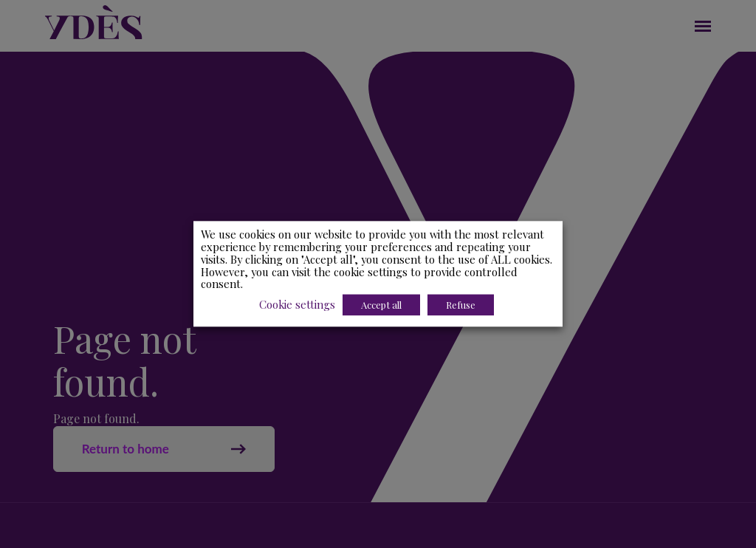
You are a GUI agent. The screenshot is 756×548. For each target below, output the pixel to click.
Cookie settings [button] (297, 305)
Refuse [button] (461, 305)
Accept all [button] (381, 305)
